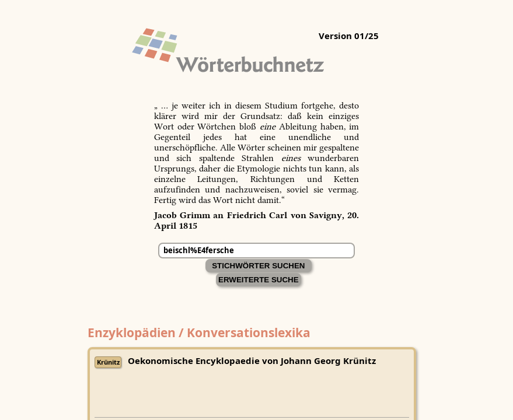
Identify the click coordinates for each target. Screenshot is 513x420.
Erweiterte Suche (259, 280)
